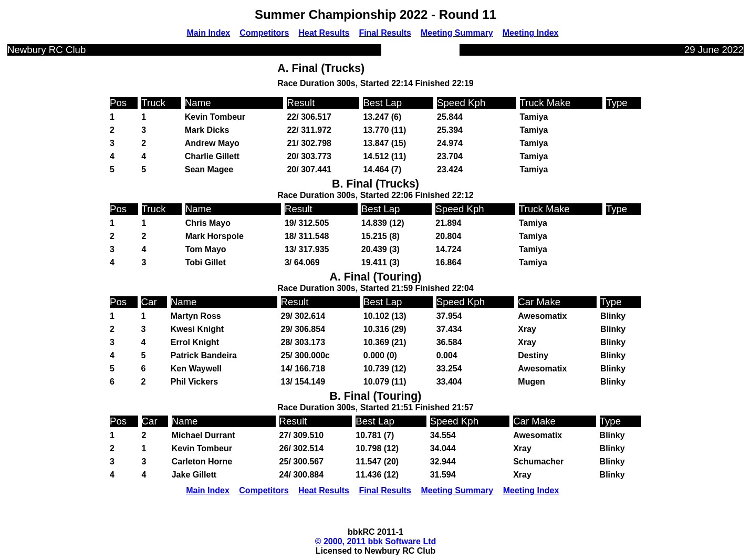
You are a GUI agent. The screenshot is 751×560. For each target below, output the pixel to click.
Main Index (209, 33)
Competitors (264, 33)
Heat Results (324, 33)
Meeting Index (531, 33)
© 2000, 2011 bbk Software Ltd (376, 541)
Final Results (385, 33)
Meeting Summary (457, 33)
